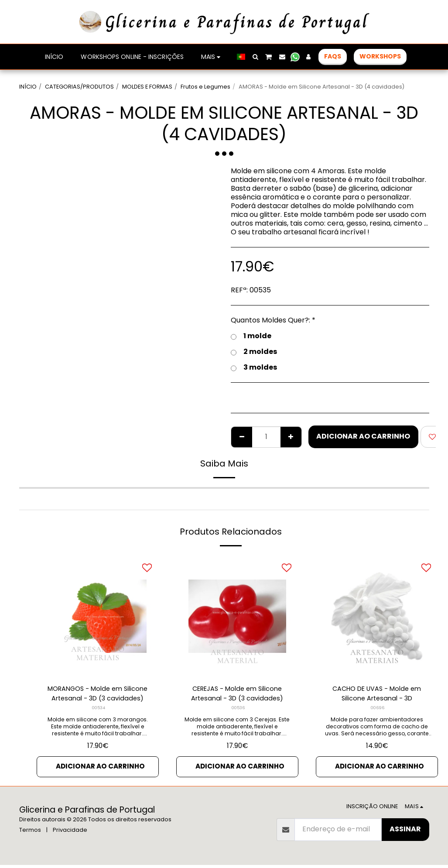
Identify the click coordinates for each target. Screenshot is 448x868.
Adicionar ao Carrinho (363, 436)
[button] (255, 57)
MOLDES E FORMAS (147, 87)
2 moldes (254, 352)
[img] (98, 616)
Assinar (405, 832)
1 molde (251, 336)
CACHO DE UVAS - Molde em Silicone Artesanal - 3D (377, 695)
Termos (30, 833)
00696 (378, 710)
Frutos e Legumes (205, 87)
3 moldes (254, 367)
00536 (238, 710)
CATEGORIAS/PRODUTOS (79, 87)
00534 (98, 710)
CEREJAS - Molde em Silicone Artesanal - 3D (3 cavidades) (237, 695)
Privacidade (70, 833)
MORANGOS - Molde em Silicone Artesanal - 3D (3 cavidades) (98, 695)
